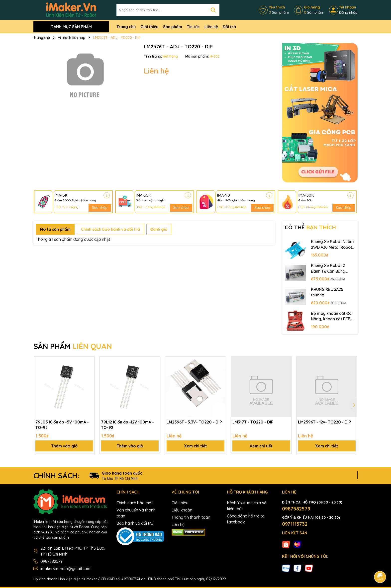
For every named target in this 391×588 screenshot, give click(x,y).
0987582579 (51, 561)
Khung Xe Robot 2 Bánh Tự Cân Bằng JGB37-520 (328, 268)
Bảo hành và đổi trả (135, 523)
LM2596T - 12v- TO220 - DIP (325, 422)
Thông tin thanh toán (191, 517)
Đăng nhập (348, 12)
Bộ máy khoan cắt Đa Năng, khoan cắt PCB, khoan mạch (331, 316)
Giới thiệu (149, 27)
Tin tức (193, 27)
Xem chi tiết (195, 446)
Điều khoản (182, 510)
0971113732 (295, 524)
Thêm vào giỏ (64, 446)
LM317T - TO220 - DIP (253, 422)
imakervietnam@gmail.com (65, 569)
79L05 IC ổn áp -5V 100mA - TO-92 (62, 425)
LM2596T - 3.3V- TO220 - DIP (194, 422)
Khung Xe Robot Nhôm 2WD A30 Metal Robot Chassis (332, 245)
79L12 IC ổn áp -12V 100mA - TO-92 (127, 425)
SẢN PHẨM (73, 346)
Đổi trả (229, 27)
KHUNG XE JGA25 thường (327, 292)
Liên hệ (211, 27)
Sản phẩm (173, 27)
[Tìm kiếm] (213, 10)
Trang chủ (126, 27)
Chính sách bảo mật (135, 503)
